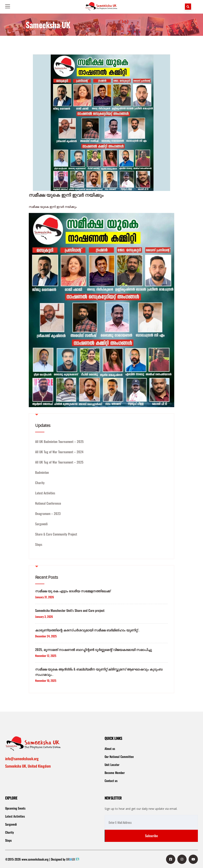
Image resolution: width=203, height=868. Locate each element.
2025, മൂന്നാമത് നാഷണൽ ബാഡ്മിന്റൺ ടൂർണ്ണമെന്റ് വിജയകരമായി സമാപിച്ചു (93, 650)
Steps (39, 544)
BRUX (71, 859)
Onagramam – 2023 (48, 514)
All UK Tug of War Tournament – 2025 (59, 462)
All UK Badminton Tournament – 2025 (59, 442)
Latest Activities (45, 493)
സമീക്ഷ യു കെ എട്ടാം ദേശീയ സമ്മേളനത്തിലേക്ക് (73, 591)
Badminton (42, 472)
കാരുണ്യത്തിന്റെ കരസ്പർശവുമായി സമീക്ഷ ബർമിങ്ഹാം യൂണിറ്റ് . (87, 630)
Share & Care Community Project (56, 534)
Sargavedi (41, 524)
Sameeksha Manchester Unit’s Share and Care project (70, 610)
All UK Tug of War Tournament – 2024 (59, 452)
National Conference (48, 503)
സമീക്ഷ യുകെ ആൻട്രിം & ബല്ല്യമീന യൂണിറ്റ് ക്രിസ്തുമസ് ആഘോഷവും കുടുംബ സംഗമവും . (99, 672)
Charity (40, 483)
